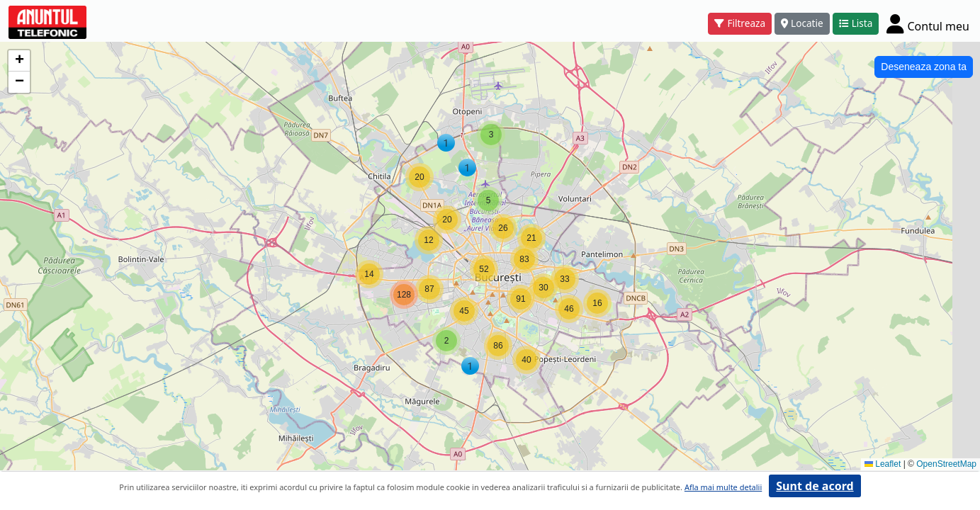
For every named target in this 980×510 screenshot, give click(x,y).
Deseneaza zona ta (924, 67)
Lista (856, 23)
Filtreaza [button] (740, 23)
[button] (446, 143)
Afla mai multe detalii (723, 487)
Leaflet (883, 464)
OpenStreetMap (946, 464)
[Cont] (928, 23)
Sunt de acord (815, 486)
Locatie (802, 23)
